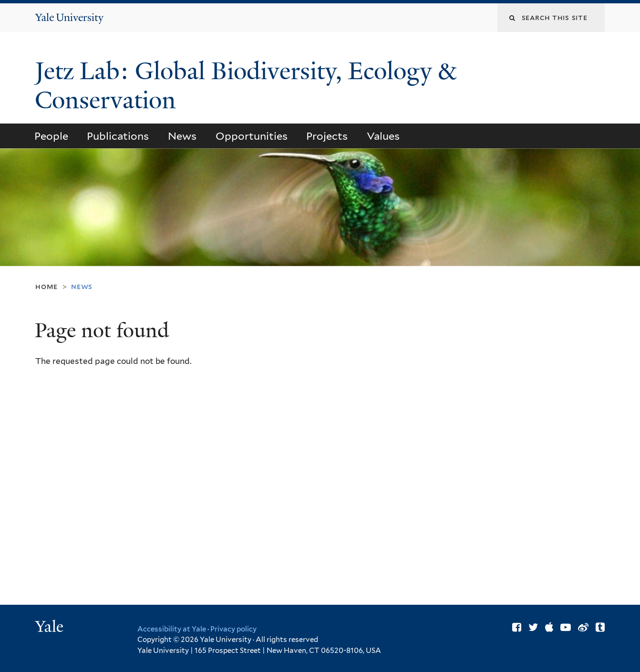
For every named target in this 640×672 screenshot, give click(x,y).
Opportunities (252, 136)
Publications (118, 136)
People (51, 136)
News (182, 136)
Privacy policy (233, 629)
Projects (327, 136)
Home (46, 286)
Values (383, 136)
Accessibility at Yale (172, 629)
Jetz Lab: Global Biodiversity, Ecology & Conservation (245, 86)
